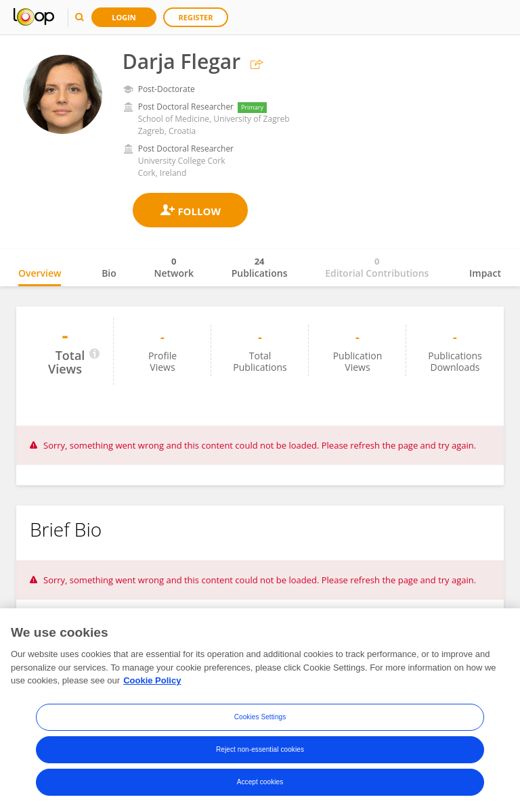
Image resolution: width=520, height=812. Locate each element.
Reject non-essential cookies (260, 750)
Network (174, 267)
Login (124, 17)
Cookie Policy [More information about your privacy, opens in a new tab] (152, 681)
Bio (109, 273)
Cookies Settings (260, 718)
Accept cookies (260, 783)
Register (196, 17)
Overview (40, 273)
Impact (485, 273)
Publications (260, 267)
